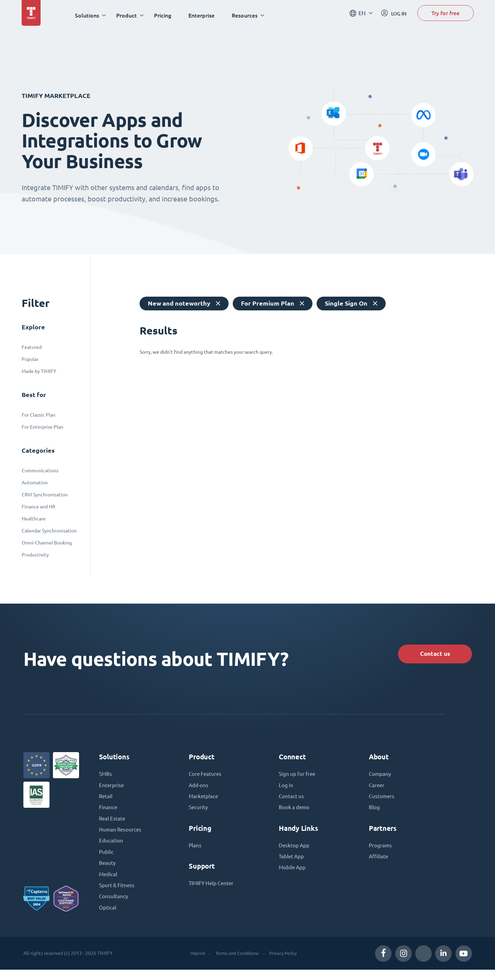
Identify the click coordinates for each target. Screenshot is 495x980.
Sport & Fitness (118, 894)
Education (111, 848)
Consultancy (114, 906)
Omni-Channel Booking (47, 543)
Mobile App (293, 874)
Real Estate (113, 824)
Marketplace (204, 801)
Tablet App (292, 863)
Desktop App (295, 851)
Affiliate (379, 863)
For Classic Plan (38, 415)
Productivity (35, 555)
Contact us (430, 655)
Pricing (166, 15)
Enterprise (205, 15)
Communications (40, 471)
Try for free (445, 15)
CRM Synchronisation (45, 495)
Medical (108, 883)
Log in (286, 789)
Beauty (108, 871)
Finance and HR (38, 507)
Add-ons (199, 789)
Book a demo (295, 813)
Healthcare (34, 519)
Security (199, 813)
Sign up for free (298, 778)
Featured (32, 347)
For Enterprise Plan (42, 427)
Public (106, 859)
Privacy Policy (285, 964)
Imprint (194, 964)
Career (377, 789)
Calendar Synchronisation (49, 531)
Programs (381, 851)
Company (380, 778)
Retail (106, 801)
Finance (108, 813)
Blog (374, 813)
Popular (30, 359)
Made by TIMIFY (39, 371)
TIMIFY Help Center (213, 890)
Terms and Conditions (236, 964)
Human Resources (121, 836)
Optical (108, 918)
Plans (195, 851)
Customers (382, 801)
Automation (35, 483)
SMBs (106, 778)
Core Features (206, 778)
